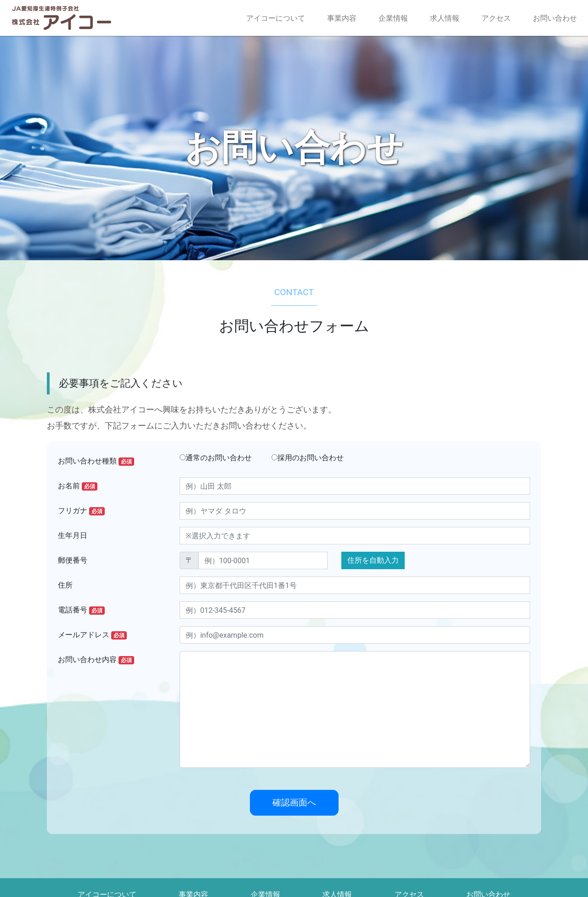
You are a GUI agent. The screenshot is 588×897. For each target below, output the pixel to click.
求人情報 (445, 18)
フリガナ (81, 511)
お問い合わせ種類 (96, 461)
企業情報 (393, 18)
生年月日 (73, 535)
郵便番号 (73, 560)
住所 (65, 585)
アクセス (496, 18)
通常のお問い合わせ (216, 458)
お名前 (78, 486)
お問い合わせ (555, 18)
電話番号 (81, 610)
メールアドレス (92, 635)
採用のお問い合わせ (308, 458)
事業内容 (342, 18)
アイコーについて (276, 18)
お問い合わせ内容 (96, 660)
